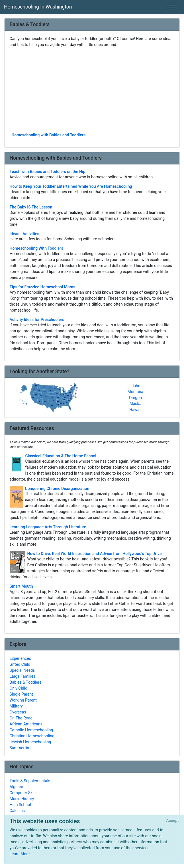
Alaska (135, 404)
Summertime (21, 748)
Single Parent (21, 694)
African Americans (26, 724)
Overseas (18, 712)
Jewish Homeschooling (30, 742)
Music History (22, 799)
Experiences (20, 658)
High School (20, 805)
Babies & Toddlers (26, 682)
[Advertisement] (92, 89)
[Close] (172, 821)
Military (16, 706)
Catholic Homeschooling (31, 730)
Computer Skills (24, 793)
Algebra (17, 787)
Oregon (135, 398)
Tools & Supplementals (30, 781)
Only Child (19, 688)
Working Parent (23, 700)
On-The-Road (21, 718)
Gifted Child (20, 664)
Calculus (17, 811)
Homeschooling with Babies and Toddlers (49, 135)
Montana (135, 392)
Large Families (23, 676)
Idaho (135, 386)
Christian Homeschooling (32, 736)
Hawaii (135, 410)
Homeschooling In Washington (38, 7)
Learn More (20, 854)
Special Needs (22, 670)
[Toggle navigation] (173, 7)
